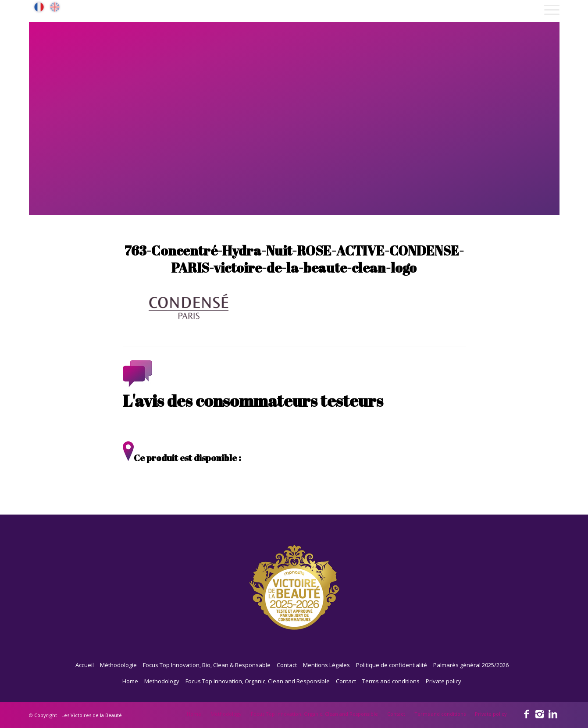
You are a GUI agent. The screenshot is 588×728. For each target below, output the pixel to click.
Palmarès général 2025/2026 (471, 665)
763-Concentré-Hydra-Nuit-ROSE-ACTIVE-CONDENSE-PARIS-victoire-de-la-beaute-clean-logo (294, 259)
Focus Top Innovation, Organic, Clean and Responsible (258, 681)
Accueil (85, 665)
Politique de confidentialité (392, 665)
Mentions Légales (326, 665)
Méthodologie (118, 665)
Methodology (162, 681)
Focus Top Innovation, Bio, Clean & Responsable (207, 665)
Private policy (444, 681)
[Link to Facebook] (527, 714)
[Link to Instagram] (540, 714)
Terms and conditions (391, 681)
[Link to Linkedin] (553, 714)
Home (130, 681)
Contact (287, 665)
